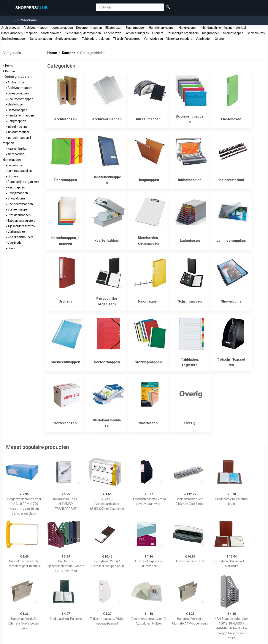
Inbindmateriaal (235, 28)
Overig (219, 39)
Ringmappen (211, 33)
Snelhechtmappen (14, 39)
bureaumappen (62, 28)
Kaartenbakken (51, 33)
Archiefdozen (11, 28)
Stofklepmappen (67, 39)
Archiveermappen (36, 28)
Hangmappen (188, 28)
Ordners (158, 33)
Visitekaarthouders (179, 39)
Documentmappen (89, 28)
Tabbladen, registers (96, 39)
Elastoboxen (114, 28)
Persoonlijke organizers (183, 33)
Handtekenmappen (162, 28)
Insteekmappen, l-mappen (19, 33)
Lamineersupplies (137, 33)
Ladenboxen (113, 33)
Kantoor (11, 71)
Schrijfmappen (233, 33)
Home (10, 66)
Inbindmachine (211, 28)
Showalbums (256, 33)
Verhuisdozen (153, 39)
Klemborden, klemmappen (83, 33)
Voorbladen (204, 39)
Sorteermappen (41, 39)
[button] (25, 20)
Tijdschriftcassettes (127, 39)
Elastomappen (136, 28)
